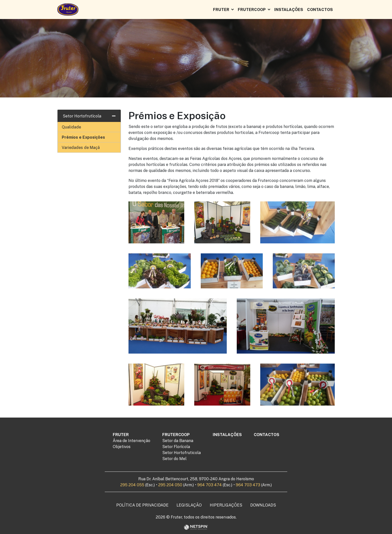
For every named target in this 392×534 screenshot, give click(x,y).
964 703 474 (209, 485)
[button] (233, 9)
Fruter (221, 9)
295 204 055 (132, 485)
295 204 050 (170, 485)
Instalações (289, 9)
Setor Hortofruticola (181, 453)
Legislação (189, 505)
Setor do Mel (174, 459)
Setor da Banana (178, 441)
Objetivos (122, 447)
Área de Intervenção (131, 441)
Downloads (263, 505)
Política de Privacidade (142, 505)
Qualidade (71, 127)
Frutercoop (252, 9)
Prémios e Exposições (83, 137)
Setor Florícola (176, 447)
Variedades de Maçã (81, 147)
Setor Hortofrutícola (82, 116)
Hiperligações (226, 505)
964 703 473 (248, 485)
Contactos (320, 9)
